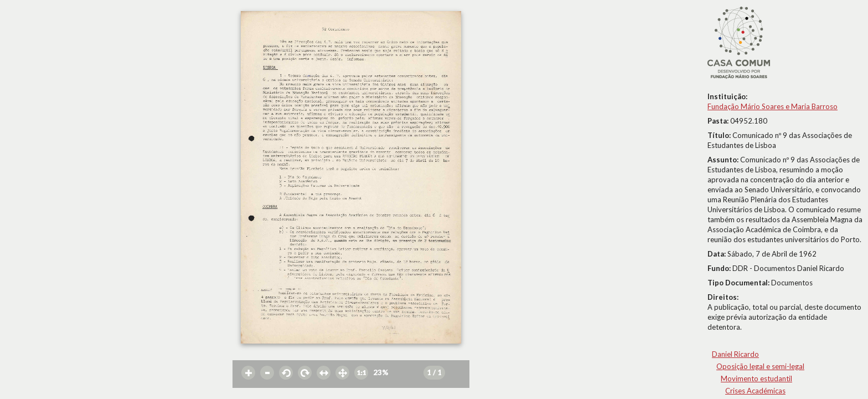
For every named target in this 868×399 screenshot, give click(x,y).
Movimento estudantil (756, 378)
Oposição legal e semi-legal (760, 366)
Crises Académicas (755, 391)
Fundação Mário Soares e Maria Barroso (773, 106)
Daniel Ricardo (735, 354)
